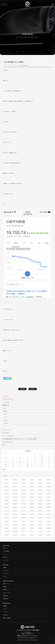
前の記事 (22, 389)
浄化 (3, 445)
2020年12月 (49, 514)
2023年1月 (40, 500)
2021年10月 (15, 511)
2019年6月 (49, 525)
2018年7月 (40, 532)
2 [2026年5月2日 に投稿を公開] (42, 456)
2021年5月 (6, 514)
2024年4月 (15, 494)
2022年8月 (32, 504)
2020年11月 (6, 518)
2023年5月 (6, 500)
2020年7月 (40, 518)
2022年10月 (15, 504)
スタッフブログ (23, 37)
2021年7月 (40, 511)
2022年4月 (15, 507)
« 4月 (4, 469)
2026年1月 (40, 480)
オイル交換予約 (6, 551)
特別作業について (7, 590)
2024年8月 (32, 490)
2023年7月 (40, 497)
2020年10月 (15, 518)
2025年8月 (32, 483)
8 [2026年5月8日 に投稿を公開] (35, 458)
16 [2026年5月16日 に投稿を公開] (42, 461)
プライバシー (6, 612)
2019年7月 (40, 525)
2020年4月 (15, 521)
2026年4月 (15, 480)
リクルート (5, 609)
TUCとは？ (5, 576)
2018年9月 (23, 532)
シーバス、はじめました (8, 436)
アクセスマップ (6, 570)
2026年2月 (32, 480)
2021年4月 (15, 514)
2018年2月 (32, 535)
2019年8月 (32, 525)
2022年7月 (40, 504)
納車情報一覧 (6, 405)
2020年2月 (32, 521)
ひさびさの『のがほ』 (8, 442)
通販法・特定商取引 (7, 618)
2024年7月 (40, 490)
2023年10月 (15, 497)
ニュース (5, 554)
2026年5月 (6, 480)
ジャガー (6, 417)
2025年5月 (6, 487)
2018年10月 (15, 532)
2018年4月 (15, 535)
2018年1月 (40, 535)
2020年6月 (49, 518)
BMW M (5, 411)
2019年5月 (6, 528)
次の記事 (33, 389)
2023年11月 (6, 497)
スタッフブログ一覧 (24, 65)
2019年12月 (49, 521)
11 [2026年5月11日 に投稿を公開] (6, 461)
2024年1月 (40, 494)
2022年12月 (49, 500)
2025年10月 (15, 483)
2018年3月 (23, 535)
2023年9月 (23, 497)
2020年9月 (23, 518)
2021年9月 (23, 511)
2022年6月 (49, 504)
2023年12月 (49, 494)
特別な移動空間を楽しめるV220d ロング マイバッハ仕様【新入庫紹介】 (20, 439)
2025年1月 (40, 487)
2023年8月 (32, 497)
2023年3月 (23, 500)
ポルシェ (6, 420)
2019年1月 (40, 528)
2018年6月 (49, 532)
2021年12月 (49, 507)
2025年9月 (23, 483)
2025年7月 (40, 483)
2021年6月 (49, 511)
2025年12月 (49, 480)
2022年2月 (32, 507)
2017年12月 (49, 535)
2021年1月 (40, 514)
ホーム (17, 37)
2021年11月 (6, 511)
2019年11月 (6, 525)
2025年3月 (23, 487)
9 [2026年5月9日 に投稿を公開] (42, 458)
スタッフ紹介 (6, 573)
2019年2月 (32, 528)
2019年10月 (15, 525)
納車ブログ (5, 557)
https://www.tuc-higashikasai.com (29, 638)
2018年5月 (6, 535)
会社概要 (5, 606)
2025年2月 (32, 487)
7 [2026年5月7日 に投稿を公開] (27, 458)
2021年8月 (32, 511)
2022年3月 (23, 507)
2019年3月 (23, 528)
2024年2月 (32, 494)
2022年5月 (6, 507)
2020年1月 (40, 521)
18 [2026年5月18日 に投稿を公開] (6, 464)
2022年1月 (40, 507)
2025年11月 (6, 483)
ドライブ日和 (6, 433)
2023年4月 (15, 500)
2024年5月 (6, 494)
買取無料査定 (6, 599)
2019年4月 (15, 528)
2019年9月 (23, 525)
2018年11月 (6, 532)
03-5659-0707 (6, 5)
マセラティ (6, 423)
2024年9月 (23, 490)
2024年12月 (49, 487)
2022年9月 (23, 504)
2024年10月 (15, 490)
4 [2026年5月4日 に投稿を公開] (6, 458)
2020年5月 (6, 521)
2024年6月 (49, 490)
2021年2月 (32, 514)
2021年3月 (23, 514)
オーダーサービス (7, 593)
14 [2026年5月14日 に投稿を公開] (27, 461)
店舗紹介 (5, 567)
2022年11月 (6, 504)
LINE (4, 5)
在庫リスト (2, 5)
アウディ (6, 414)
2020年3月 (23, 521)
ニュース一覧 (6, 402)
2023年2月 (32, 500)
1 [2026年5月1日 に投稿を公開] (35, 456)
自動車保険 (5, 596)
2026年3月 (23, 480)
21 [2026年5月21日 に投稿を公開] (27, 464)
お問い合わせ (6, 615)
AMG (5, 408)
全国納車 (5, 587)
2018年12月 (49, 528)
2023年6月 (49, 497)
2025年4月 (15, 487)
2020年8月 (32, 518)
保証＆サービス (6, 584)
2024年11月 (6, 490)
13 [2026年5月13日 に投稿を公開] (20, 461)
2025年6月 (49, 483)
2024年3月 (23, 494)
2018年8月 (32, 532)
